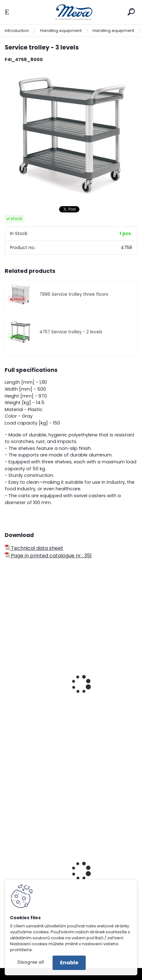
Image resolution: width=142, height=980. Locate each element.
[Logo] (71, 12)
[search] (131, 12)
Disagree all (31, 962)
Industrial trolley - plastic (40, 729)
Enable (69, 963)
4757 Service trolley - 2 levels (71, 332)
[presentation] (8, 676)
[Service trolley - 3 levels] (71, 134)
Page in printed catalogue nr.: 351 (48, 556)
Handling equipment (61, 31)
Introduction (17, 31)
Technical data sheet (34, 548)
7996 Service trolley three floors (74, 294)
